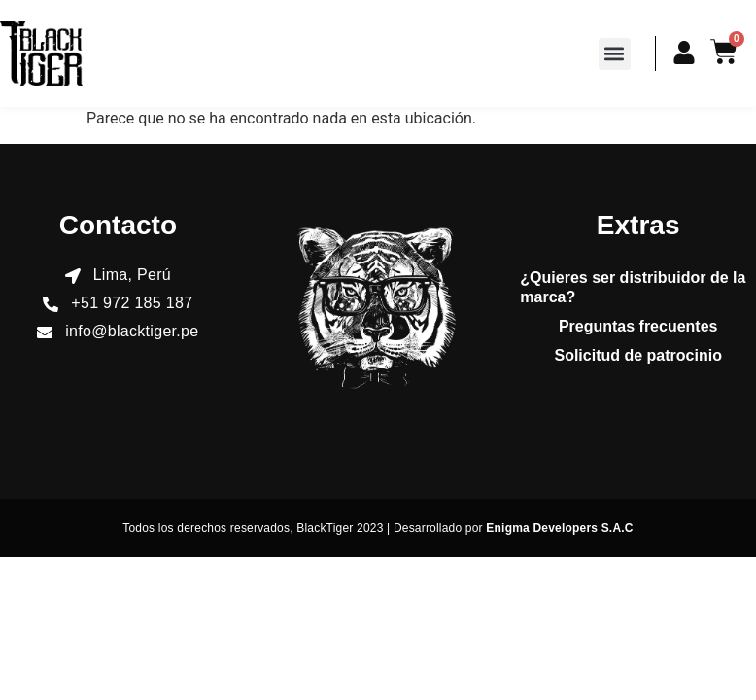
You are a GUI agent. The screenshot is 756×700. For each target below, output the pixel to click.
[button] (615, 54)
